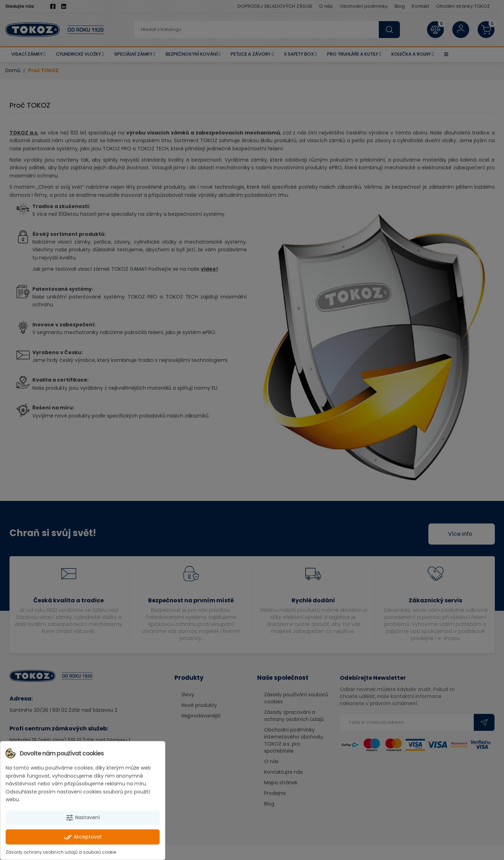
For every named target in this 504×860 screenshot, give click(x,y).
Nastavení (83, 818)
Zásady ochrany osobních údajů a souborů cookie (61, 852)
